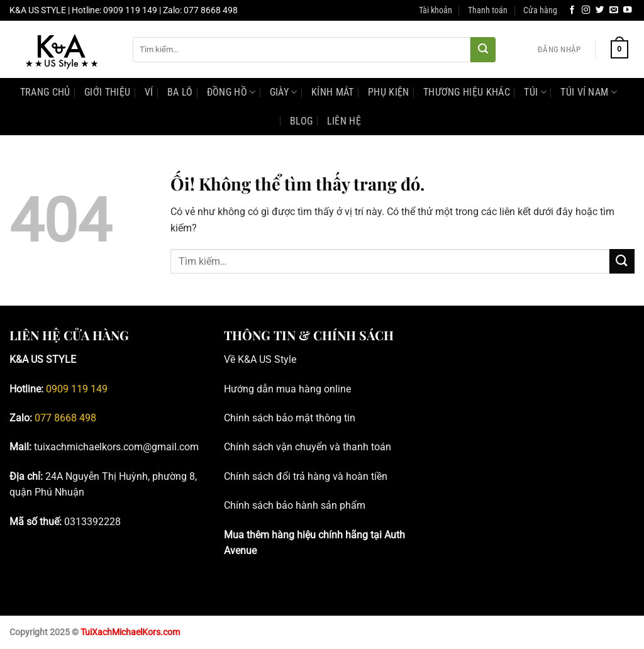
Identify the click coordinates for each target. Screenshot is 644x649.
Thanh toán (488, 10)
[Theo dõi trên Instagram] (586, 10)
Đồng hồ (231, 92)
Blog (301, 121)
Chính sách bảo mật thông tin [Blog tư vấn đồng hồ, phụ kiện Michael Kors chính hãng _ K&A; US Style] (290, 418)
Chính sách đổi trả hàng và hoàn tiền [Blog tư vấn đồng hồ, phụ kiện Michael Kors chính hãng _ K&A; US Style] (306, 476)
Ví (149, 92)
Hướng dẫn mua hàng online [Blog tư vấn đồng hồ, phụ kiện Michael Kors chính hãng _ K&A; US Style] (287, 389)
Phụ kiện (389, 92)
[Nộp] (483, 50)
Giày (284, 92)
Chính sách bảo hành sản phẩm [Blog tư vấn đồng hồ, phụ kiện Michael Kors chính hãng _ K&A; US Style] (295, 505)
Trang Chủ (45, 92)
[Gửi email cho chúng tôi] (614, 10)
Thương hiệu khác (467, 92)
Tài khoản (436, 10)
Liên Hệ (344, 121)
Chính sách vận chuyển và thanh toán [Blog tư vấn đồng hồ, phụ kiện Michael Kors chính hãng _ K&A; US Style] (308, 447)
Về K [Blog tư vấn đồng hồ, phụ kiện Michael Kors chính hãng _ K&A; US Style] (234, 359)
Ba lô (180, 92)
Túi (535, 92)
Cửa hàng (540, 10)
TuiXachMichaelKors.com (130, 632)
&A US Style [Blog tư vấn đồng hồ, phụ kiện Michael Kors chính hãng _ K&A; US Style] (270, 359)
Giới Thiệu (107, 92)
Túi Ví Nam (589, 92)
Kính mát (333, 92)
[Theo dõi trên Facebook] (572, 10)
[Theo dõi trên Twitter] (600, 10)
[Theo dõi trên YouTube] (628, 10)
